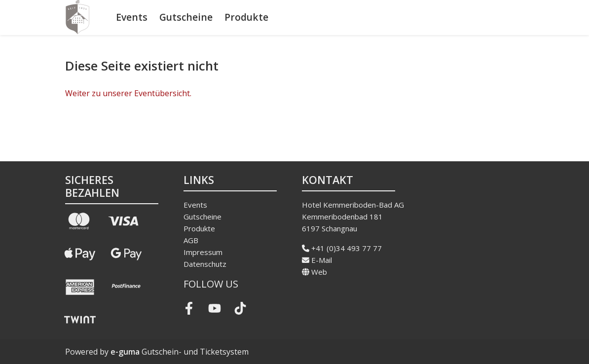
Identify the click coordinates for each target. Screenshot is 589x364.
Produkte (246, 17)
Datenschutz (205, 264)
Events (132, 17)
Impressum (203, 252)
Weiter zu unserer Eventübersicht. (128, 93)
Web (314, 272)
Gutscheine (186, 17)
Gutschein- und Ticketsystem (180, 352)
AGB (191, 240)
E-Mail (317, 260)
